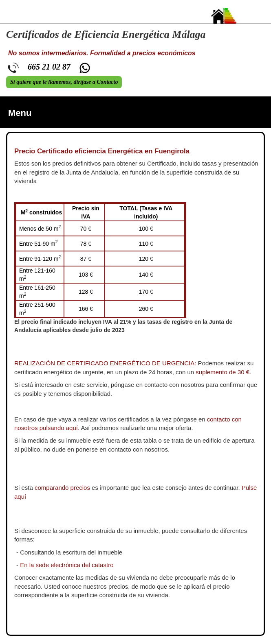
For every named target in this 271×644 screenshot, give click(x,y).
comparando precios (62, 488)
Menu (20, 113)
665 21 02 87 (49, 67)
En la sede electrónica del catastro (67, 565)
